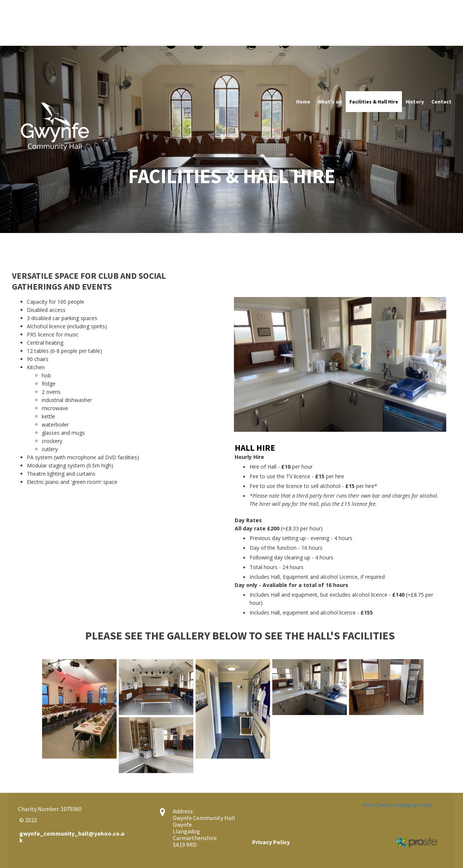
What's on (330, 102)
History (415, 102)
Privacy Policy (271, 842)
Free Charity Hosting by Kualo (398, 805)
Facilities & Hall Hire (374, 102)
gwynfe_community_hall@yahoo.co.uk (72, 837)
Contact (441, 102)
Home (303, 102)
